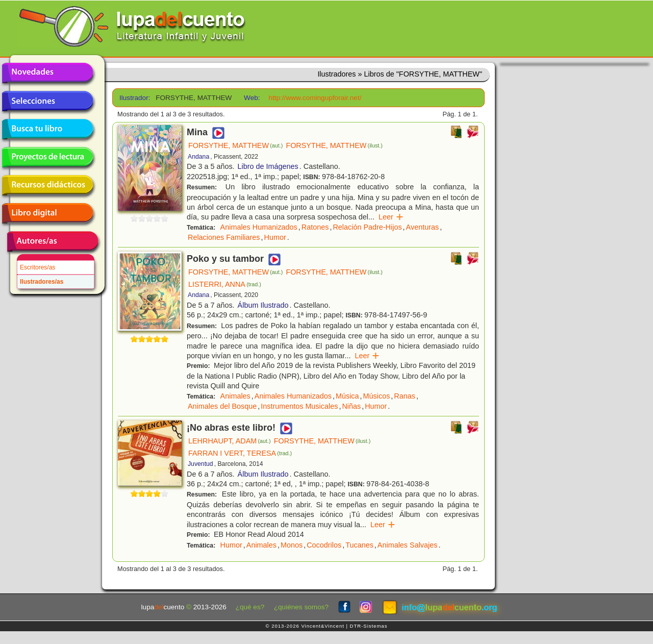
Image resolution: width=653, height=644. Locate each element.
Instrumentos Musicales (299, 406)
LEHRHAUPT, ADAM (230, 441)
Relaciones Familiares (224, 237)
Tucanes (359, 545)
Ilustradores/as (42, 282)
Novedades (47, 73)
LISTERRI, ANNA (225, 284)
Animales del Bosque (222, 406)
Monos (292, 545)
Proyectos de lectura (47, 157)
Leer (391, 217)
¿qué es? (250, 607)
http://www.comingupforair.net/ (315, 98)
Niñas (351, 406)
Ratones (315, 227)
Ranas (405, 396)
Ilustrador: (134, 98)
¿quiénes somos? (301, 607)
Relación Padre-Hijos (367, 227)
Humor (275, 237)
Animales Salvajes (408, 545)
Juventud (200, 464)
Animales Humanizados (259, 227)
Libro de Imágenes (268, 166)
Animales (235, 396)
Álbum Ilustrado (263, 305)
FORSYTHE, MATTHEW (235, 145)
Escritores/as (37, 267)
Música (347, 396)
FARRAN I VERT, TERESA (240, 453)
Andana (198, 157)
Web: (252, 98)
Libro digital (47, 213)
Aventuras (423, 227)
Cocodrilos (324, 545)
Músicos (377, 396)
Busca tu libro (47, 129)
